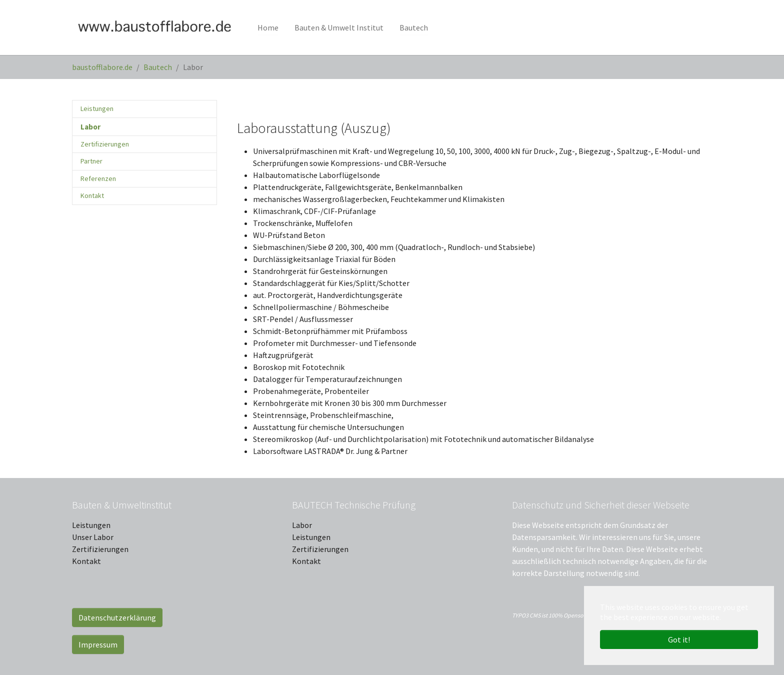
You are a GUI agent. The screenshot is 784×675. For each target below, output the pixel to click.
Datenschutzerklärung (117, 617)
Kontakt (86, 561)
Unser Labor (93, 537)
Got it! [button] (679, 639)
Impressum (98, 644)
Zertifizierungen (100, 549)
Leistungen (91, 525)
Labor (302, 525)
